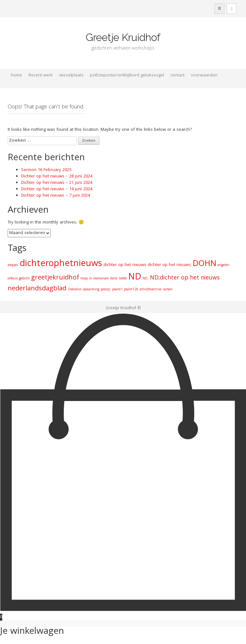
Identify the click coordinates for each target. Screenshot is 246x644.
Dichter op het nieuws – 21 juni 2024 (57, 183)
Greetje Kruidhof (123, 37)
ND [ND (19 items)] (135, 278)
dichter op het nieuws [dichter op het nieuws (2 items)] (125, 265)
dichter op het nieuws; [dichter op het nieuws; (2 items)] (170, 265)
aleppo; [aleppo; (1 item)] (13, 265)
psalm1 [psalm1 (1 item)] (117, 290)
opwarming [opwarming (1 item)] (91, 290)
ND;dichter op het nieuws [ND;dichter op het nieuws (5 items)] (185, 278)
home (16, 75)
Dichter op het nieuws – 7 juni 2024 (56, 196)
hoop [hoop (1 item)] (84, 279)
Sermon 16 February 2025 (46, 170)
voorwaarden (204, 75)
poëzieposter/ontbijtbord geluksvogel (127, 75)
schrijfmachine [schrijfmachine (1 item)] (151, 290)
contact (177, 75)
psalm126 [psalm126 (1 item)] (131, 290)
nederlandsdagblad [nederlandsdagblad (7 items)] (37, 289)
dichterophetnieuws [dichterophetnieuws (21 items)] (61, 264)
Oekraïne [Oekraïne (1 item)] (74, 290)
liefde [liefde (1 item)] (123, 279)
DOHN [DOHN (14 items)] (205, 264)
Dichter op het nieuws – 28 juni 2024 (57, 177)
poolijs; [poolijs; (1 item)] (106, 290)
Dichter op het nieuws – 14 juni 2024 (57, 189)
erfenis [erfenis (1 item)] (13, 279)
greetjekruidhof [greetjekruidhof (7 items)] (55, 278)
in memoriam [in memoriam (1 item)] (99, 279)
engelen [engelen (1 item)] (223, 265)
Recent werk (41, 75)
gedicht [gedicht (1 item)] (24, 279)
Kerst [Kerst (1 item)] (114, 279)
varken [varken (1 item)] (168, 290)
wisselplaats (71, 75)
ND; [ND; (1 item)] (146, 279)
